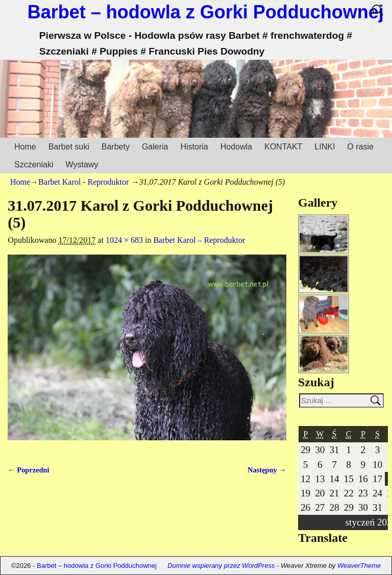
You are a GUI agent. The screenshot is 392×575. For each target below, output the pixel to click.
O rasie (360, 147)
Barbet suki (69, 147)
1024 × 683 (124, 240)
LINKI (325, 147)
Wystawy (82, 165)
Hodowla (236, 147)
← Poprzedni (28, 470)
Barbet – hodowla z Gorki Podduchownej (206, 12)
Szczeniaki (34, 165)
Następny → (267, 470)
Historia (194, 147)
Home (25, 147)
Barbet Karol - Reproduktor (83, 182)
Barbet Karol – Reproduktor (199, 240)
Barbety (116, 147)
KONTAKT (283, 147)
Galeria (155, 147)
